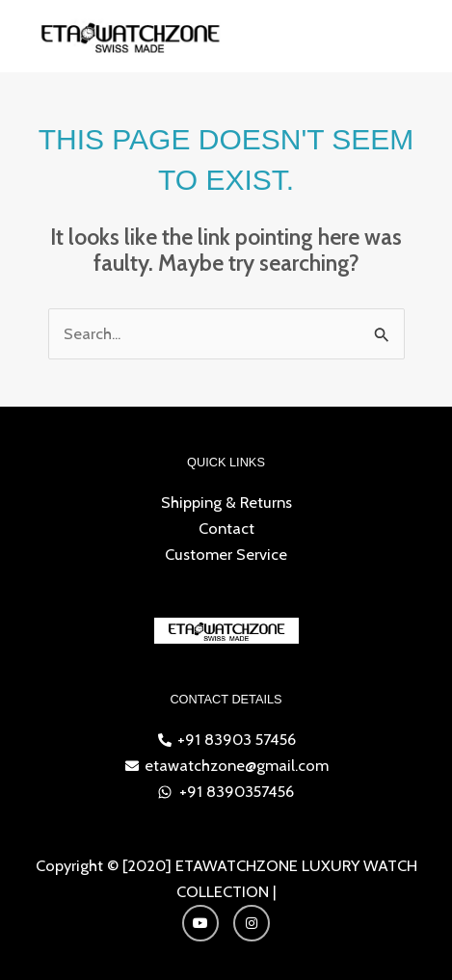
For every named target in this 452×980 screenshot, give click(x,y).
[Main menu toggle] (412, 36)
